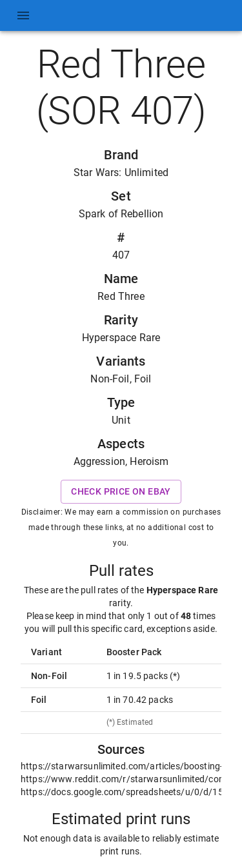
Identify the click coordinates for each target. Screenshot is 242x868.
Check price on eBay (121, 492)
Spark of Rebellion (121, 214)
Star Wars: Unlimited (121, 173)
